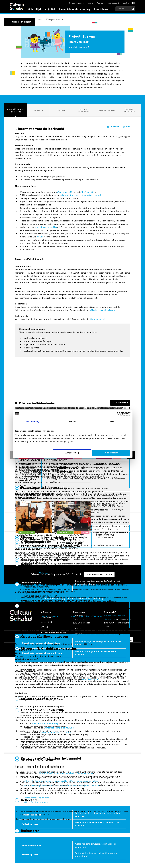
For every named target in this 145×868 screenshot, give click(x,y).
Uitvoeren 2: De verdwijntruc (43, 584)
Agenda (100, 3)
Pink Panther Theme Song (46, 723)
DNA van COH (89, 192)
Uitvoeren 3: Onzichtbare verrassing (49, 649)
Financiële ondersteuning (74, 9)
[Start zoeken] (133, 9)
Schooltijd (35, 9)
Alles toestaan (111, 453)
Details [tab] (73, 421)
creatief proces (71, 195)
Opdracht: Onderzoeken (84, 110)
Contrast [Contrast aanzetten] (126, 3)
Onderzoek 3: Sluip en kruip (42, 710)
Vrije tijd (50, 9)
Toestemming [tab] (33, 421)
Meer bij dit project (22, 22)
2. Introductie (119, 403)
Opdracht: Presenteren (129, 110)
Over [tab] (112, 421)
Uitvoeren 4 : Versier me (40, 699)
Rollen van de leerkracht (104, 310)
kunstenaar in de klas (47, 227)
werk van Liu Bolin (53, 616)
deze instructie (91, 679)
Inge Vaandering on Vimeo (38, 798)
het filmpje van (87, 616)
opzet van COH (66, 192)
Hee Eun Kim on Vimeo (37, 802)
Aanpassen (72, 453)
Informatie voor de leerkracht (16, 110)
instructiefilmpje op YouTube (60, 728)
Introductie (38, 111)
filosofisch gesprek (92, 195)
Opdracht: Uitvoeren (106, 111)
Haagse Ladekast (38, 20)
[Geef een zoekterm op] (125, 9)
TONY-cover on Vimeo (37, 807)
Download (115, 127)
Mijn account (113, 3)
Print (128, 127)
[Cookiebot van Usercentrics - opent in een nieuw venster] (119, 414)
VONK (41, 237)
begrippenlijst (98, 319)
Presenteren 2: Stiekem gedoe (44, 488)
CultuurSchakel (76, 3)
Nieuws (90, 3)
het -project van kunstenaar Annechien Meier (67, 773)
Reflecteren (30, 831)
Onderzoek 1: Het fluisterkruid (44, 560)
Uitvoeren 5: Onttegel (38, 760)
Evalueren (29, 606)
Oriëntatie (61, 111)
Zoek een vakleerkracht (99, 574)
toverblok (58, 662)
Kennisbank (101, 9)
